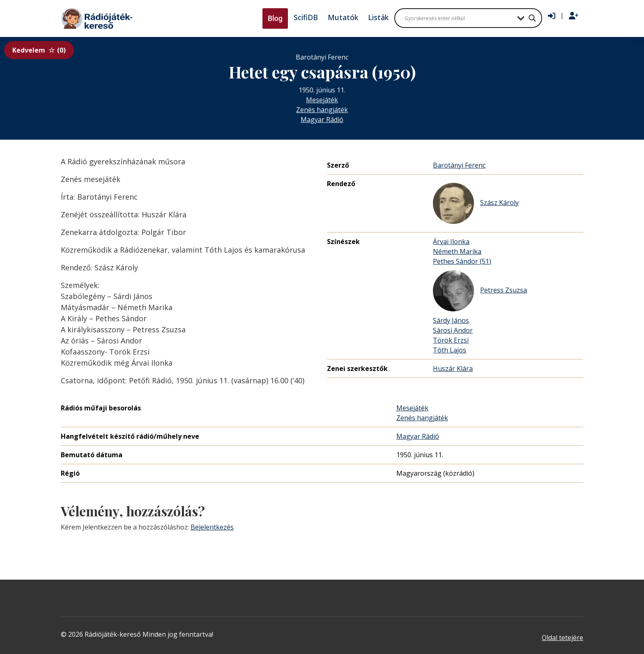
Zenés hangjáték (322, 110)
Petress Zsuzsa (480, 291)
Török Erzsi (451, 340)
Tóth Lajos (450, 350)
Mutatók (343, 17)
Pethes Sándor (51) (462, 261)
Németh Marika (457, 251)
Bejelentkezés (212, 527)
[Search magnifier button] (532, 18)
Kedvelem (39, 50)
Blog (275, 18)
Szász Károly (476, 203)
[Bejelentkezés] (552, 16)
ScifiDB (306, 17)
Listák (378, 17)
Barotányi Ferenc (459, 165)
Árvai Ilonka (451, 242)
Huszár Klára (453, 368)
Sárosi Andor (453, 330)
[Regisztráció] (574, 16)
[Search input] (459, 18)
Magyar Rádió (322, 120)
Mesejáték (322, 100)
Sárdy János (451, 320)
